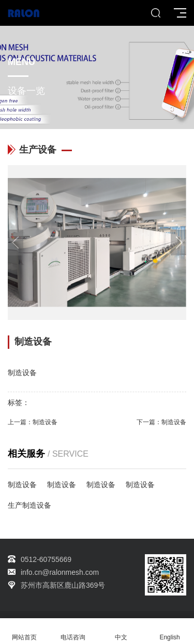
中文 (122, 631)
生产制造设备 (29, 505)
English (170, 631)
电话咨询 (73, 631)
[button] (178, 243)
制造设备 (45, 422)
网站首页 (24, 631)
